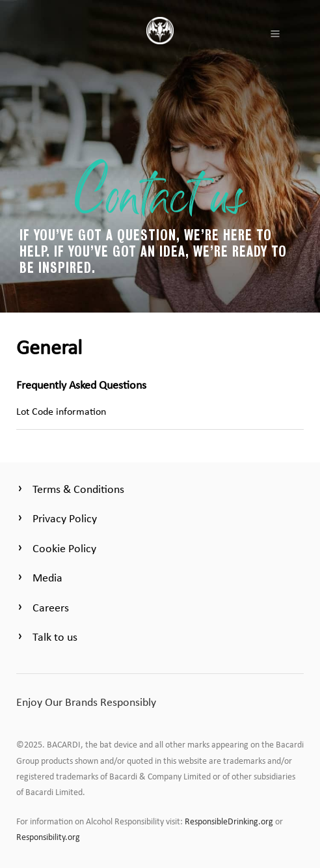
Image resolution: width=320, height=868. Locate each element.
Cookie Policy (64, 548)
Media (47, 578)
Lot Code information (61, 411)
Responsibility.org (48, 837)
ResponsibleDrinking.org (229, 821)
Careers (51, 608)
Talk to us (55, 637)
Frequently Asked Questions (81, 385)
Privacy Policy (65, 518)
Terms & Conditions (78, 489)
